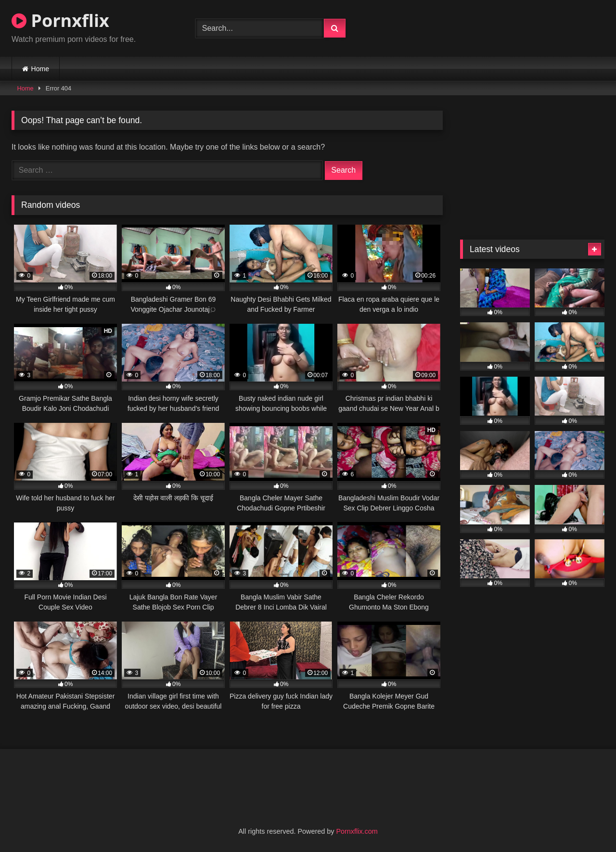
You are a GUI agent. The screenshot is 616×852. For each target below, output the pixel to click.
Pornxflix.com (357, 831)
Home (40, 69)
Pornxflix (60, 20)
